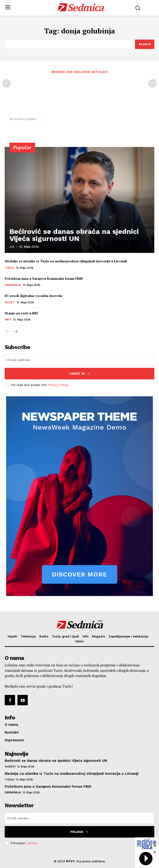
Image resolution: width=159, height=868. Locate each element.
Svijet (10, 302)
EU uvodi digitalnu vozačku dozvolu (33, 296)
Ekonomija (13, 285)
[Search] (145, 44)
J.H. (12, 247)
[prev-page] (7, 83)
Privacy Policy (58, 385)
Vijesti (10, 767)
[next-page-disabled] (152, 83)
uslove (32, 843)
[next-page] (15, 332)
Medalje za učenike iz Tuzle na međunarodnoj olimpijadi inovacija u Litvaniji (66, 261)
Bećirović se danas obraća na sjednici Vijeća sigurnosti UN (74, 235)
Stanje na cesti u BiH (21, 313)
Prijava (80, 832)
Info (8, 320)
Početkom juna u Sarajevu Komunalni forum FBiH (44, 278)
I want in (80, 374)
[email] (79, 360)
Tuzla (9, 268)
